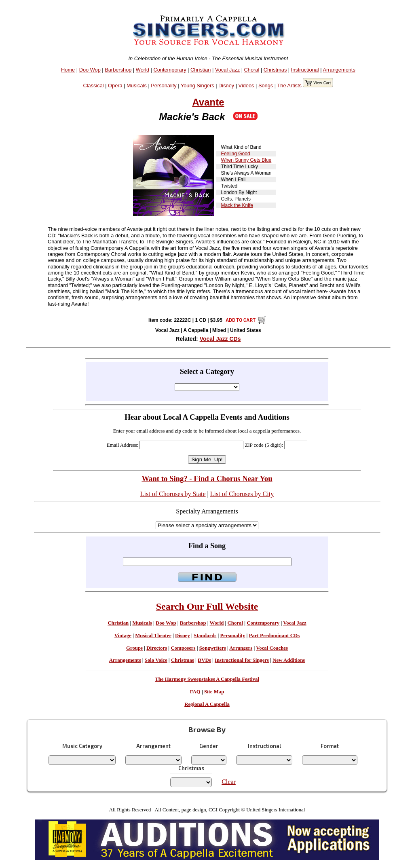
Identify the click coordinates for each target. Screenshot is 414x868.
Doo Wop (90, 70)
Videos (246, 86)
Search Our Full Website (207, 606)
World (143, 70)
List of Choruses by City (242, 494)
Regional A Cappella (207, 704)
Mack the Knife (237, 205)
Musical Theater (153, 636)
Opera (115, 86)
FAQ (195, 692)
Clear (229, 782)
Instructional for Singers (242, 660)
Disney (226, 86)
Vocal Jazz (227, 70)
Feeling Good (236, 154)
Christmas (275, 70)
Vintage (123, 636)
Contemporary (170, 70)
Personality (164, 86)
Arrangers (241, 648)
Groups (134, 648)
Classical (93, 86)
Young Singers (197, 86)
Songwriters (213, 648)
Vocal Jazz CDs (220, 339)
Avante (208, 102)
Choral (252, 70)
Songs (266, 86)
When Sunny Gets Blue (246, 160)
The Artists (289, 86)
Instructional (305, 70)
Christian (201, 70)
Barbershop (118, 70)
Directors (157, 648)
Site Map (214, 692)
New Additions (289, 660)
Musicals (137, 86)
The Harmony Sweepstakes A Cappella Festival (207, 679)
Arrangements (339, 70)
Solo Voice (156, 660)
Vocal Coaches (272, 648)
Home (68, 70)
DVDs (204, 660)
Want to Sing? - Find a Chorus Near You (207, 478)
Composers (183, 648)
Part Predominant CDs (275, 636)
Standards (205, 636)
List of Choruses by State (173, 494)
